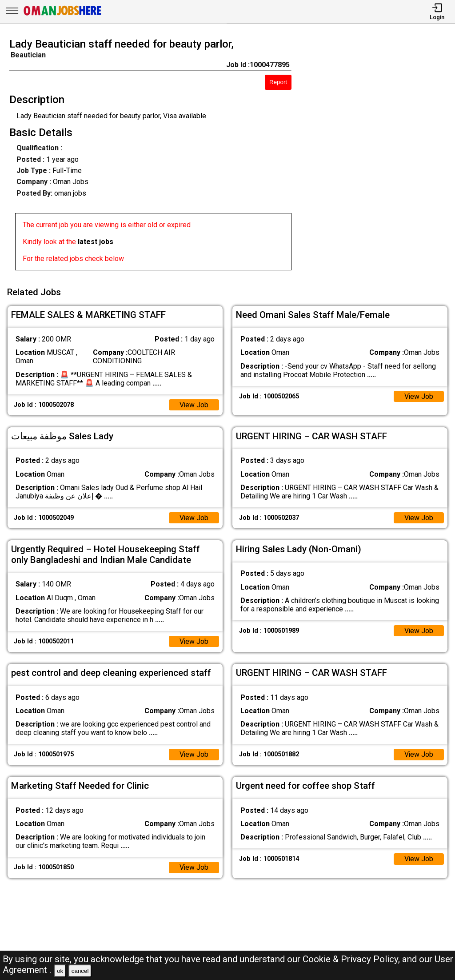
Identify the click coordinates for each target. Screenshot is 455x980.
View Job (194, 404)
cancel (80, 971)
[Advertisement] (379, 157)
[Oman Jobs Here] (63, 15)
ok (60, 971)
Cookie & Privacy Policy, (352, 959)
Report (278, 82)
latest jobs (96, 242)
